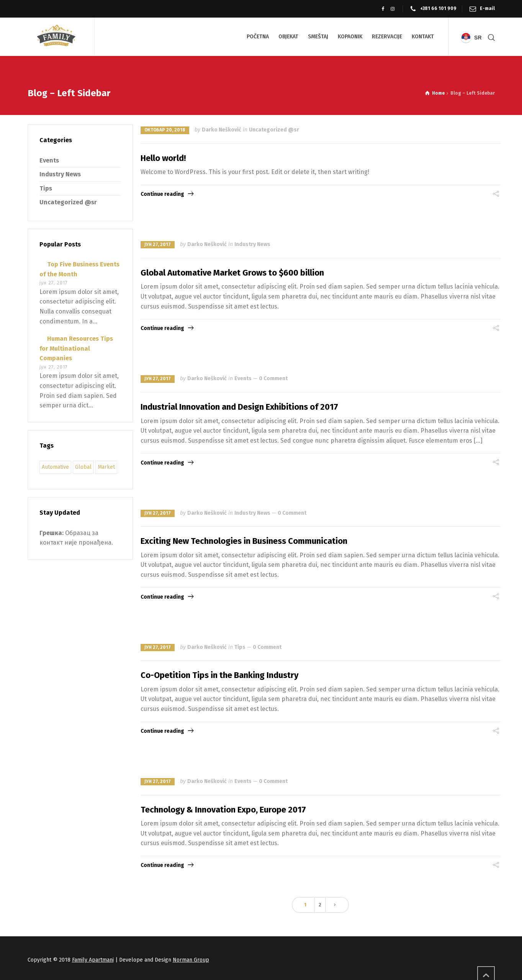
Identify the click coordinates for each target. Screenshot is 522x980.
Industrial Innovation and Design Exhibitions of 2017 (239, 407)
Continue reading (162, 194)
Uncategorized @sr (274, 130)
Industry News (252, 244)
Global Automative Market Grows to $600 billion (232, 273)
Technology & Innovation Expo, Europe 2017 (223, 810)
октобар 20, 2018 (165, 130)
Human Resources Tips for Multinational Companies (76, 348)
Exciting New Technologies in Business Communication (244, 541)
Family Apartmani (93, 960)
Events (243, 378)
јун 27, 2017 (158, 245)
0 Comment (273, 378)
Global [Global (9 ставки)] (83, 467)
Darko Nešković (222, 130)
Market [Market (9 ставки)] (106, 467)
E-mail (487, 8)
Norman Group (191, 960)
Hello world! (163, 158)
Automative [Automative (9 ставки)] (55, 467)
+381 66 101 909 (438, 8)
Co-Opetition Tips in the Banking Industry (219, 675)
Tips (240, 647)
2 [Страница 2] (320, 905)
